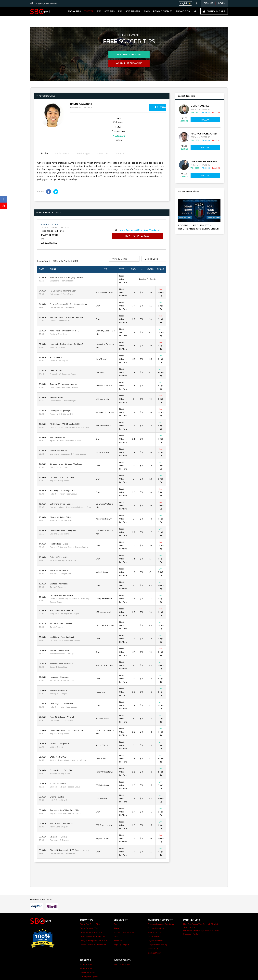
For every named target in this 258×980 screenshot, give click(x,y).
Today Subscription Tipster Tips (94, 923)
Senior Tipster (86, 951)
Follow (151, 107)
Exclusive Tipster (129, 11)
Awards (120, 136)
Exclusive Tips (106, 11)
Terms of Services (156, 911)
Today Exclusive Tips (89, 911)
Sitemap (118, 923)
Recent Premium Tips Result (93, 928)
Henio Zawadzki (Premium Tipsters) (139, 213)
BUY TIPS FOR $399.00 (137, 219)
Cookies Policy (154, 936)
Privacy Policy (154, 919)
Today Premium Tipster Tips (92, 919)
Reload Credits (163, 11)
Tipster (89, 11)
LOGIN (222, 3)
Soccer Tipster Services (124, 915)
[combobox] (124, 242)
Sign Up (208, 3)
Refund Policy (155, 915)
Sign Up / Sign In (122, 928)
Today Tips (74, 11)
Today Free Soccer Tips (90, 907)
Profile (44, 136)
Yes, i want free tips (129, 54)
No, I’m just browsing (129, 63)
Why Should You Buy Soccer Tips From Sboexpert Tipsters (201, 915)
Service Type (83, 136)
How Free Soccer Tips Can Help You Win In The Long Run (202, 909)
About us (118, 911)
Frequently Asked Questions (161, 907)
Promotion (183, 11)
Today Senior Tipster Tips (91, 915)
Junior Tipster (86, 947)
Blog (147, 11)
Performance (62, 136)
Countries (103, 136)
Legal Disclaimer (156, 923)
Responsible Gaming (158, 928)
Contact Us (153, 932)
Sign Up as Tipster (122, 947)
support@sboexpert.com (47, 3)
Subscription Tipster (89, 960)
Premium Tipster (87, 956)
